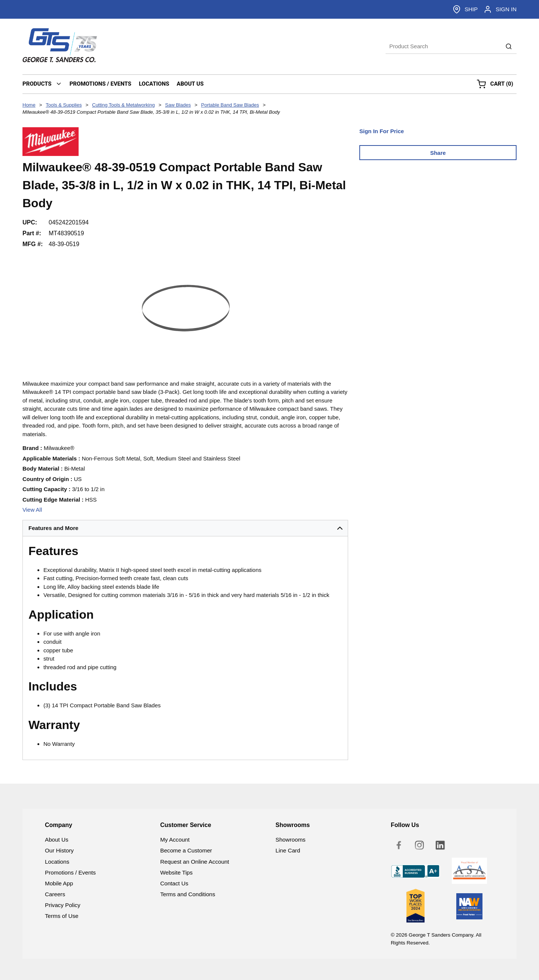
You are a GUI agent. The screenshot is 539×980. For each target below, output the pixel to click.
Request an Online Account (195, 862)
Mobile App (59, 883)
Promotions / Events (70, 872)
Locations (57, 862)
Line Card (288, 850)
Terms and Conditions (188, 894)
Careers (55, 894)
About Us (57, 840)
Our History (59, 850)
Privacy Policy (63, 905)
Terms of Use (62, 916)
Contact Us (174, 883)
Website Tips (176, 872)
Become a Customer (186, 850)
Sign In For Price (382, 131)
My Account (175, 840)
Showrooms (290, 840)
